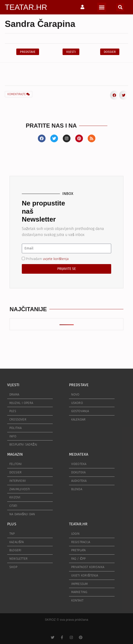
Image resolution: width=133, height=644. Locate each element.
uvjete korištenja (56, 259)
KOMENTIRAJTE (19, 94)
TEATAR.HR (26, 7)
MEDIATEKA (79, 454)
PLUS (12, 524)
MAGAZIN (15, 454)
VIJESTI (13, 385)
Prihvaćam (47, 259)
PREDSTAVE (79, 385)
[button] (102, 7)
